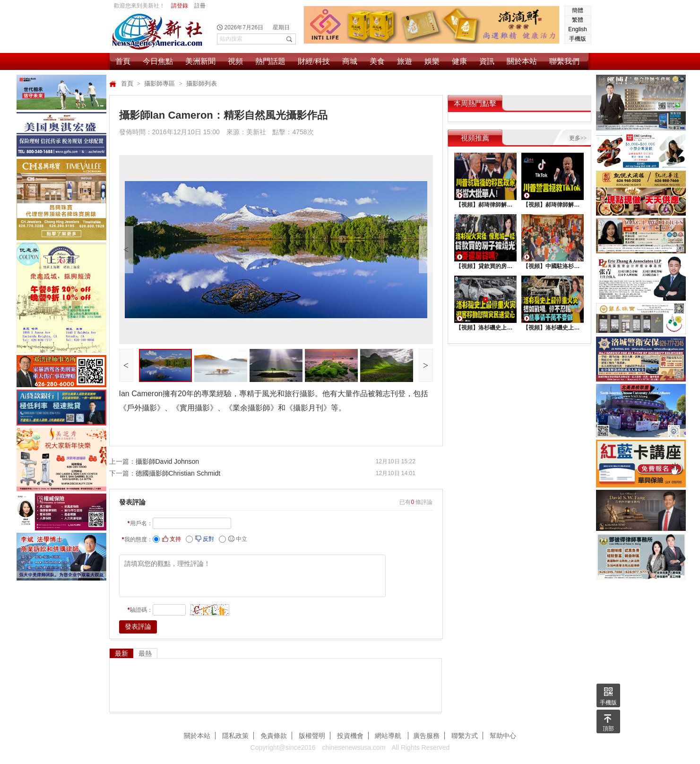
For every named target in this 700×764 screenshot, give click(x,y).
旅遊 (405, 61)
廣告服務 (426, 736)
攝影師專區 (160, 83)
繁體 (578, 20)
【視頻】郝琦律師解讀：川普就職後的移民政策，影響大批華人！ (485, 205)
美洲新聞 (200, 61)
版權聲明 (312, 736)
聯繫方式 (465, 736)
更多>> (578, 138)
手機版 (578, 39)
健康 (459, 61)
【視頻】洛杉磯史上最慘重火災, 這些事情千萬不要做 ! (552, 328)
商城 (350, 61)
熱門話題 (270, 61)
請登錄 (180, 6)
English (577, 29)
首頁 (123, 61)
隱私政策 (235, 736)
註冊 (200, 6)
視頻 (235, 61)
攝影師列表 (202, 83)
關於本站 (522, 61)
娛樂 (432, 61)
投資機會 (350, 736)
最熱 (145, 653)
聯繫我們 (564, 61)
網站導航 (389, 736)
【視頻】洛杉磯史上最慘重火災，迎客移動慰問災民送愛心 (485, 328)
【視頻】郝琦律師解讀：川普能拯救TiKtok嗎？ (552, 205)
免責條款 (274, 736)
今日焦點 (158, 61)
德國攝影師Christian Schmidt (178, 473)
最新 (121, 653)
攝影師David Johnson (168, 461)
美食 (377, 61)
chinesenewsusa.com (354, 747)
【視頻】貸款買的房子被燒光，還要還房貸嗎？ (485, 266)
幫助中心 (503, 736)
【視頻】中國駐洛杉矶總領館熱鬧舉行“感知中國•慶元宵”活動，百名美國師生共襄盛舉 (552, 266)
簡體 (578, 10)
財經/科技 (314, 61)
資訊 (487, 61)
